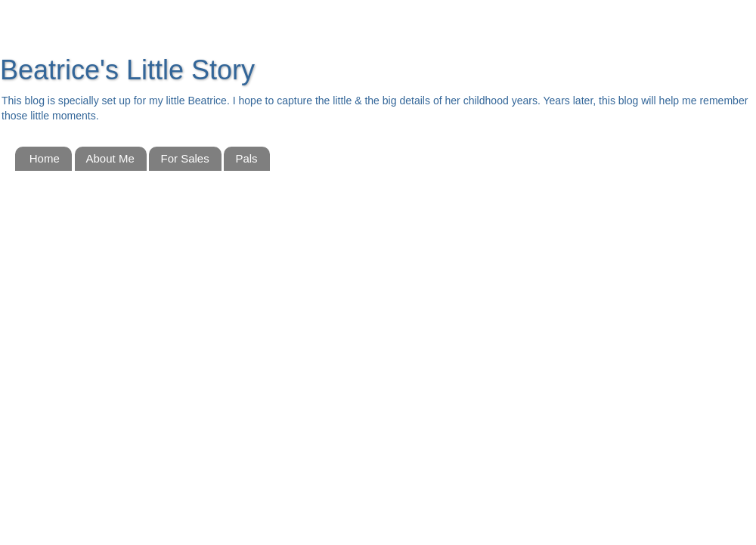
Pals (246, 158)
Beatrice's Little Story (127, 70)
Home (45, 158)
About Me (110, 158)
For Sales (184, 158)
